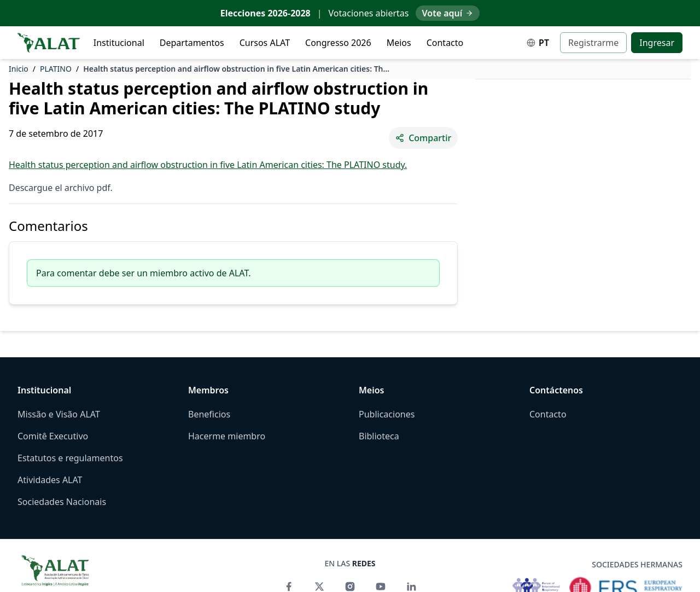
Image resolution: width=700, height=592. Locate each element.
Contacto (445, 43)
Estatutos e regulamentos (70, 458)
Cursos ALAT (265, 43)
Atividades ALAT (50, 480)
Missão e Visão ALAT (59, 414)
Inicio (19, 69)
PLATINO (56, 69)
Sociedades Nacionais (62, 502)
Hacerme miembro (227, 436)
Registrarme (593, 43)
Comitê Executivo (53, 436)
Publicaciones (387, 414)
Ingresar (657, 43)
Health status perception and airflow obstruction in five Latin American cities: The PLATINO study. (208, 165)
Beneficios (209, 414)
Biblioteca (379, 436)
